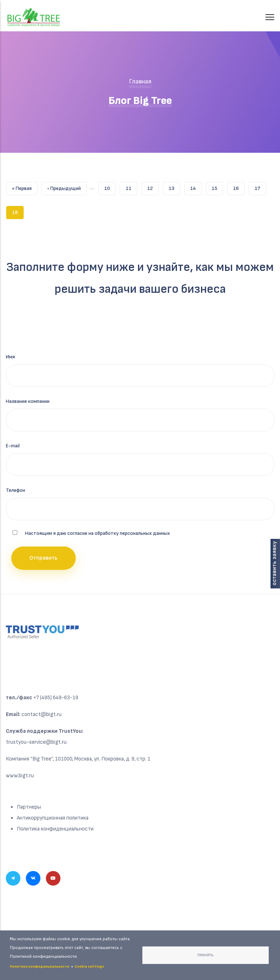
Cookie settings (89, 967)
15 (217, 187)
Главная (140, 81)
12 (153, 187)
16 (239, 187)
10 (110, 187)
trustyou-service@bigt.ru (36, 742)
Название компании (28, 401)
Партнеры (29, 807)
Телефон (15, 490)
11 (131, 187)
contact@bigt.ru (42, 714)
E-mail (13, 446)
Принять (205, 955)
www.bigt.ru (20, 776)
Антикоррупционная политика (53, 818)
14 (196, 187)
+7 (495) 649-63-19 (56, 698)
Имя (10, 357)
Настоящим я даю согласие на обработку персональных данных (98, 533)
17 (260, 187)
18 (18, 213)
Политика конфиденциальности (55, 829)
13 (174, 187)
